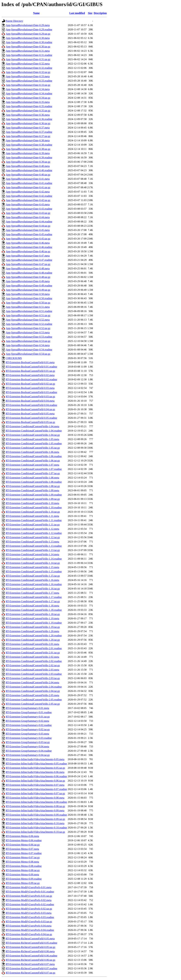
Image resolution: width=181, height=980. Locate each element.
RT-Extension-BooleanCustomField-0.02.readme (31, 379)
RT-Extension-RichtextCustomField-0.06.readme (32, 956)
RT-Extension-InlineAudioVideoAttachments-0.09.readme (36, 815)
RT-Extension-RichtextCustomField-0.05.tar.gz (31, 947)
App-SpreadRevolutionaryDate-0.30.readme (29, 42)
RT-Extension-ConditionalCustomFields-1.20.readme (34, 636)
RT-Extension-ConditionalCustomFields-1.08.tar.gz (33, 486)
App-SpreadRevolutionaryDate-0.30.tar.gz (28, 47)
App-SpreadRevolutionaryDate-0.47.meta (28, 256)
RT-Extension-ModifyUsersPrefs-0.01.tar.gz (29, 896)
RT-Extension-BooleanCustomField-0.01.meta (30, 362)
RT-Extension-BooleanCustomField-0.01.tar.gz (30, 371)
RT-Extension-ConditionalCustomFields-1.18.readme (34, 610)
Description (100, 13)
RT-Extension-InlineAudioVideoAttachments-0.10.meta (35, 823)
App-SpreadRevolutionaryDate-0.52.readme (29, 324)
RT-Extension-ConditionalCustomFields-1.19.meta (32, 618)
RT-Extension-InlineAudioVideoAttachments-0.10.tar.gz (35, 832)
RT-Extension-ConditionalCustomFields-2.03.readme (34, 674)
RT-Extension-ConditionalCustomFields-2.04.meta (32, 682)
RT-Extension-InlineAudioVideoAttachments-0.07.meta (35, 785)
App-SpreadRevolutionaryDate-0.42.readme (29, 196)
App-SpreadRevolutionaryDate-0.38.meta (28, 140)
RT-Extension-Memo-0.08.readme (24, 866)
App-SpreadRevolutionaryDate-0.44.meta (28, 217)
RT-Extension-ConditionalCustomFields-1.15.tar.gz (33, 576)
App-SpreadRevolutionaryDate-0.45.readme (29, 234)
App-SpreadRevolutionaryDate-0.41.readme (29, 183)
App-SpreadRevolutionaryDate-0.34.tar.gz (28, 98)
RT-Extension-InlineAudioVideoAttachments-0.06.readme (36, 776)
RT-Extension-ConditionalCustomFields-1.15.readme (34, 572)
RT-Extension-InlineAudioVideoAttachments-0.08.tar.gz (35, 806)
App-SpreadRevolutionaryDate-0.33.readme (29, 81)
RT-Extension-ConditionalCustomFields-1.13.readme (34, 546)
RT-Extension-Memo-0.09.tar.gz (23, 883)
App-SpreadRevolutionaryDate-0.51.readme (29, 311)
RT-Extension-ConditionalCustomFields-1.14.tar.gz (33, 563)
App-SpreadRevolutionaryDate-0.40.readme (29, 170)
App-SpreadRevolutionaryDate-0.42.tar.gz (28, 200)
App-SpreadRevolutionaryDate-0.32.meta (28, 64)
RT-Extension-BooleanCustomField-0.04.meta (30, 401)
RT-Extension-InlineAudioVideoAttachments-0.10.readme (36, 828)
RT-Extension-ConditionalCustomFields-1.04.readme (34, 431)
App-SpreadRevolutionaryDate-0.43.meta (28, 204)
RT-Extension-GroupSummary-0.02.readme (29, 725)
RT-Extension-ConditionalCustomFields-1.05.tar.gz (33, 448)
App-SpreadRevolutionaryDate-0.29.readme (29, 29)
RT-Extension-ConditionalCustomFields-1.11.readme (34, 520)
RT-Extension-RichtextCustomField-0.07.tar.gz (31, 973)
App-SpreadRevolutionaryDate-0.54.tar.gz (28, 354)
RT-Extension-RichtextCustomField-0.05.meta (30, 939)
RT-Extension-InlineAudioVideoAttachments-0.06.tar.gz (35, 781)
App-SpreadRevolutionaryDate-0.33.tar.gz (28, 85)
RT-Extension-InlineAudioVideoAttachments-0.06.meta (35, 772)
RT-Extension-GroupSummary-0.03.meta (27, 734)
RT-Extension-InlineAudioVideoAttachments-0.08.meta (35, 798)
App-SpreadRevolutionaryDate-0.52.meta (28, 320)
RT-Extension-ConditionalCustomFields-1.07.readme (34, 469)
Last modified (77, 13)
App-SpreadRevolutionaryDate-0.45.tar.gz (28, 239)
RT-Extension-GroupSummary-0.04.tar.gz (28, 755)
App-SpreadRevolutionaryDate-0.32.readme (29, 68)
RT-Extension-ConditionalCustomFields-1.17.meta (32, 593)
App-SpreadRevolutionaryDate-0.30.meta (28, 38)
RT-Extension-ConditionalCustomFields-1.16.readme (34, 584)
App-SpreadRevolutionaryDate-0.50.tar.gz (28, 303)
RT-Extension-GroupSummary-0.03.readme (29, 738)
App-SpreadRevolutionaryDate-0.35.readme (29, 106)
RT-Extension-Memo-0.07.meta (22, 849)
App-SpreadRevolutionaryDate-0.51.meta (28, 307)
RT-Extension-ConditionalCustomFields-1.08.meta (32, 478)
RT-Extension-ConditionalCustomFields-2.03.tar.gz (33, 678)
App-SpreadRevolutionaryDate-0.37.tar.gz (28, 136)
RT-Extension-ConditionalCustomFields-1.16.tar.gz (33, 589)
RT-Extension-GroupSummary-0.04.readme (29, 751)
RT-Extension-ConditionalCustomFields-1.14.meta (32, 554)
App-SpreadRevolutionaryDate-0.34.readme (29, 93)
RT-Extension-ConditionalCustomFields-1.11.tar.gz (33, 525)
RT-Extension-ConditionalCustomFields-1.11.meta (32, 516)
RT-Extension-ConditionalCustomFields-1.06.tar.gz (33, 461)
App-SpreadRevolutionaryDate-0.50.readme (29, 298)
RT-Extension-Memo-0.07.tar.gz (23, 857)
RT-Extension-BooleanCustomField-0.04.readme (31, 405)
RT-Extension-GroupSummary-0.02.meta (27, 721)
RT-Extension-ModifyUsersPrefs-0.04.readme (30, 930)
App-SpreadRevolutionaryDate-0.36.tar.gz (28, 123)
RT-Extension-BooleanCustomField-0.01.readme (31, 367)
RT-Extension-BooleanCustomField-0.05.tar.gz (30, 422)
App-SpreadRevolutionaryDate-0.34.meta (28, 89)
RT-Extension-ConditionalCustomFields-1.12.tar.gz (33, 537)
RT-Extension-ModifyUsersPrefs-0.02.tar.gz (29, 909)
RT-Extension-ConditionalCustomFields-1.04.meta (32, 426)
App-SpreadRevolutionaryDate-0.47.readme (29, 260)
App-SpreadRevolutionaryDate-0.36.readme (29, 119)
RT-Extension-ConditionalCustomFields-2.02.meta (32, 657)
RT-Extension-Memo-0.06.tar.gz (23, 845)
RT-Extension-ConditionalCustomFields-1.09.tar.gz (33, 499)
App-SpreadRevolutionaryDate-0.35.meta (28, 102)
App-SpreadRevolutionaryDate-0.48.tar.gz (28, 277)
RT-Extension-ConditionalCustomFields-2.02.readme (34, 661)
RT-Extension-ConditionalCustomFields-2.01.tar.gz (33, 653)
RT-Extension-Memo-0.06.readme (24, 840)
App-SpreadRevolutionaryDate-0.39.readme (29, 158)
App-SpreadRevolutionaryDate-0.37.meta (28, 128)
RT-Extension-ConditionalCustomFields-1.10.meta (32, 503)
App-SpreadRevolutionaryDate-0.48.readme (29, 273)
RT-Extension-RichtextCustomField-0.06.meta (30, 951)
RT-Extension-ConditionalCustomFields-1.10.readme (34, 507)
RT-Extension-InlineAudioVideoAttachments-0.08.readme (36, 802)
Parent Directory (14, 21)
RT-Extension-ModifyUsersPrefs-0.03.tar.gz (29, 921)
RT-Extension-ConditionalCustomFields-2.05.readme (34, 700)
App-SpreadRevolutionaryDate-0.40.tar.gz (28, 175)
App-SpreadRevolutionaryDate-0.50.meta (28, 294)
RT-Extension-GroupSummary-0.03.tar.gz (28, 742)
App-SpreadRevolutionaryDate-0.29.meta (28, 25)
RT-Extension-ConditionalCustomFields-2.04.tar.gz (33, 691)
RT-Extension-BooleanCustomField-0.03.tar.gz (30, 397)
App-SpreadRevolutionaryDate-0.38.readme (29, 145)
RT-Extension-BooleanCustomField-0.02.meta (30, 375)
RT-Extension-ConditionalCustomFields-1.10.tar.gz (33, 512)
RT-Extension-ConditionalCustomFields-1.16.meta (32, 580)
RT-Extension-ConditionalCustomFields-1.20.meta (32, 631)
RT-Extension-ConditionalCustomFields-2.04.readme (34, 687)
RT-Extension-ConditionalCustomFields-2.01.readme (34, 648)
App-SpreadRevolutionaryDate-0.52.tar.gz (28, 328)
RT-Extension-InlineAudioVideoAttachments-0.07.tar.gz (35, 793)
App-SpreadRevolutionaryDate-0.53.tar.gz (28, 341)
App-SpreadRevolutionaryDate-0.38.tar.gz (28, 149)
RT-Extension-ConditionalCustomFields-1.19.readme (34, 623)
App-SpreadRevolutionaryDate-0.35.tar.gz (28, 111)
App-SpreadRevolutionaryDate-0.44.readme (29, 222)
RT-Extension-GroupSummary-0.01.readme (29, 712)
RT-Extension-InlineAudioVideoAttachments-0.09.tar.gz (35, 819)
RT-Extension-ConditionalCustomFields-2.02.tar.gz (33, 665)
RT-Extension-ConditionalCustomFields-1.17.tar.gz (33, 601)
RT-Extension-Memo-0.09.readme (24, 879)
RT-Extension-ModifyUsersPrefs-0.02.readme (30, 904)
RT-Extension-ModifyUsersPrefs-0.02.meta (29, 900)
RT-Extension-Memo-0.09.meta (22, 875)
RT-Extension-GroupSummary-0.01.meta (27, 708)
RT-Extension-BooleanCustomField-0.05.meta (30, 414)
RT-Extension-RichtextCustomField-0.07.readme (32, 968)
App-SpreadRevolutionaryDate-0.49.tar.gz (28, 290)
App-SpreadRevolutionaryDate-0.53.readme (29, 337)
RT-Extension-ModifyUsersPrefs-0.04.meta (29, 926)
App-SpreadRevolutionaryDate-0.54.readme (29, 350)
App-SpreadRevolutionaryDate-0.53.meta (28, 332)
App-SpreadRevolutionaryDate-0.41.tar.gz (28, 187)
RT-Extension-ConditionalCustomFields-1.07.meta (32, 465)
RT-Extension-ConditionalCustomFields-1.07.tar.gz (33, 473)
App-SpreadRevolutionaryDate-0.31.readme (29, 55)
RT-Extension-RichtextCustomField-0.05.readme (32, 943)
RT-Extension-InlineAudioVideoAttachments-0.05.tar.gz (35, 768)
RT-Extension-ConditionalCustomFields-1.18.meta (32, 606)
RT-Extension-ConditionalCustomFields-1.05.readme (34, 443)
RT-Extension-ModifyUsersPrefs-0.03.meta (29, 913)
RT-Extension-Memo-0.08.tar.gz (23, 870)
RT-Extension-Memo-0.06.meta (22, 836)
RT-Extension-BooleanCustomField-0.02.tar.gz (30, 384)
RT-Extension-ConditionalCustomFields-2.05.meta (32, 695)
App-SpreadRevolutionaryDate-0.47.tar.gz (28, 264)
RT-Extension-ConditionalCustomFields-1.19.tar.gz (33, 627)
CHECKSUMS (14, 358)
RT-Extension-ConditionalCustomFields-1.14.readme (34, 559)
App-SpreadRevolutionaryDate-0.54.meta (28, 345)
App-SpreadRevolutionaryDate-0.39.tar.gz (28, 162)
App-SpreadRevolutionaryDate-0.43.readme (29, 209)
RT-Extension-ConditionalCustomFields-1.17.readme (34, 597)
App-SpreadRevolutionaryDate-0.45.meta (28, 230)
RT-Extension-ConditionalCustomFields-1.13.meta (32, 542)
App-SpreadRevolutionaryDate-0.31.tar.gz (28, 59)
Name (36, 13)
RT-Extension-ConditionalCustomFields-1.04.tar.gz (33, 435)
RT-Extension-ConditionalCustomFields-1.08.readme (34, 482)
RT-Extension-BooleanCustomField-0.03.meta (30, 388)
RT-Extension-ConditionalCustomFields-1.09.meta (32, 490)
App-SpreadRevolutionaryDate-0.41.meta (28, 179)
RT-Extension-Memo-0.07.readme (24, 853)
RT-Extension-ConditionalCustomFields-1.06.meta (32, 452)
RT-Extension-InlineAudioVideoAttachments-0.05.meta (35, 759)
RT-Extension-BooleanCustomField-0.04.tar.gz (30, 409)
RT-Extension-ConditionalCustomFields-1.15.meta (32, 567)
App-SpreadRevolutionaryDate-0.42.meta (28, 192)
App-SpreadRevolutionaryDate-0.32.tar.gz (28, 72)
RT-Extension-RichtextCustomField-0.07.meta (30, 964)
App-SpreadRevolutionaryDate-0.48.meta (28, 268)
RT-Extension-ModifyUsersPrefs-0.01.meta (29, 887)
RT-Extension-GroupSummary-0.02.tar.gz (28, 729)
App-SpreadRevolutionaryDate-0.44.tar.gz (28, 226)
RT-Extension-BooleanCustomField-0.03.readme (31, 392)
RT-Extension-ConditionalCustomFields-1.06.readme (34, 456)
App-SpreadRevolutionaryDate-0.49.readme (29, 286)
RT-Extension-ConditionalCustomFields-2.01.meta (32, 644)
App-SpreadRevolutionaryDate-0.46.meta (28, 243)
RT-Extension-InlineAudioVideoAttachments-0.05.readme (36, 764)
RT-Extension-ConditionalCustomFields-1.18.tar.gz (33, 614)
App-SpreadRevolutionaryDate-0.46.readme (29, 247)
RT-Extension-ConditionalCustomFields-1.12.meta (32, 529)
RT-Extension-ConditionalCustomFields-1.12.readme (34, 533)
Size (90, 13)
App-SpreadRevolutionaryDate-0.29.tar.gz (28, 34)
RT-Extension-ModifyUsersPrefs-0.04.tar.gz (29, 934)
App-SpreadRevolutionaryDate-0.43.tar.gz (28, 213)
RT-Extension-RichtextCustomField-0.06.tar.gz (31, 960)
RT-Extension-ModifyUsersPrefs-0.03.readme (30, 917)
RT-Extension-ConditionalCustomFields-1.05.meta (32, 439)
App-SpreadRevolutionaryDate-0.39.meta (28, 153)
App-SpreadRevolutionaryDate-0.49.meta (28, 281)
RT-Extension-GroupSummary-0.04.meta (27, 746)
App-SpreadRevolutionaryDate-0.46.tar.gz (28, 251)
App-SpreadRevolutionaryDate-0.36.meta (28, 115)
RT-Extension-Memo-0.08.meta (22, 862)
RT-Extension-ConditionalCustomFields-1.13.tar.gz (33, 550)
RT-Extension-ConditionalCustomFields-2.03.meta (32, 670)
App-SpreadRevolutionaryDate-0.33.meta (28, 76)
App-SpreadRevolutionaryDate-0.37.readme (29, 132)
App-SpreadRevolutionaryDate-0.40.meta (28, 166)
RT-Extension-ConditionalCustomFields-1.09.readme (34, 495)
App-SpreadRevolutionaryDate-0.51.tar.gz (28, 315)
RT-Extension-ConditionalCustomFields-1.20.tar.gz (33, 640)
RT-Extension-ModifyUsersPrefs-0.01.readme (30, 892)
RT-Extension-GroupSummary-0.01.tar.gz (28, 717)
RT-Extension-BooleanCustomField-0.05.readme (31, 418)
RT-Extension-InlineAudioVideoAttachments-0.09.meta (35, 811)
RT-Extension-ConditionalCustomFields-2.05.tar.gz (33, 704)
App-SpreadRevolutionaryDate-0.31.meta (28, 51)
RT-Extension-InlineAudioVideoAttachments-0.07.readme (36, 789)
